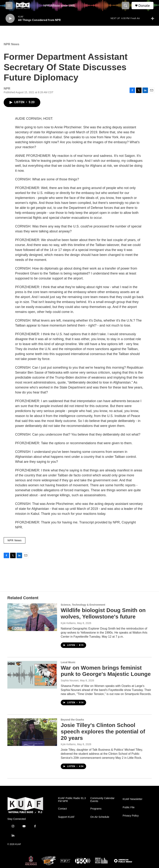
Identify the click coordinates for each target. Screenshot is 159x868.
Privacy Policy (131, 816)
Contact (62, 809)
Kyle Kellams (68, 623)
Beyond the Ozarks (72, 720)
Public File (129, 807)
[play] (10, 18)
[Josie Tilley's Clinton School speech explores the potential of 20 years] (32, 732)
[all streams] (154, 18)
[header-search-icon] (126, 6)
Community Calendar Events (103, 800)
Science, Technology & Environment (83, 605)
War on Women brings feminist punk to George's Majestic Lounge (106, 671)
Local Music (68, 662)
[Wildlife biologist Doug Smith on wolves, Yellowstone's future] (32, 617)
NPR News (12, 44)
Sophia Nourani (70, 680)
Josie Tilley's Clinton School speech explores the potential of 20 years (103, 731)
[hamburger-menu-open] (9, 6)
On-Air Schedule (100, 817)
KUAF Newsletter (132, 799)
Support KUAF (66, 817)
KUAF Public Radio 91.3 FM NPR (72, 800)
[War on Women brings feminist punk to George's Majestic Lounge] (32, 675)
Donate (144, 6)
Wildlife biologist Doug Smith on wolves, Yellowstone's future (103, 613)
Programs (96, 809)
